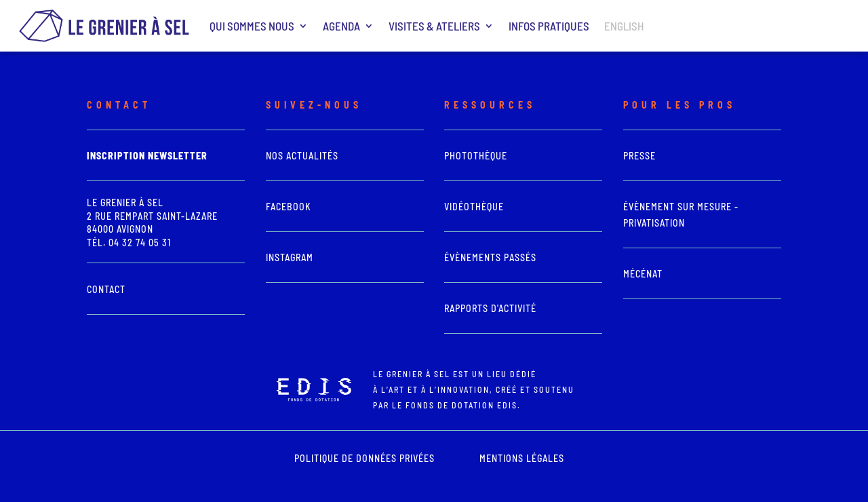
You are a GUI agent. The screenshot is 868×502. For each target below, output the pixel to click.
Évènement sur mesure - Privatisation (681, 215)
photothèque (476, 156)
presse (639, 156)
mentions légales (522, 458)
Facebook (289, 207)
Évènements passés (490, 257)
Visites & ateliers (434, 26)
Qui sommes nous (252, 26)
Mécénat (643, 274)
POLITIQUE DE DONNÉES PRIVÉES (364, 458)
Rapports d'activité (490, 308)
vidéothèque (474, 207)
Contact (106, 289)
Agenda (341, 26)
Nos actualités (302, 156)
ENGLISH (624, 26)
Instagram (290, 257)
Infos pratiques (549, 26)
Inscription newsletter (147, 156)
